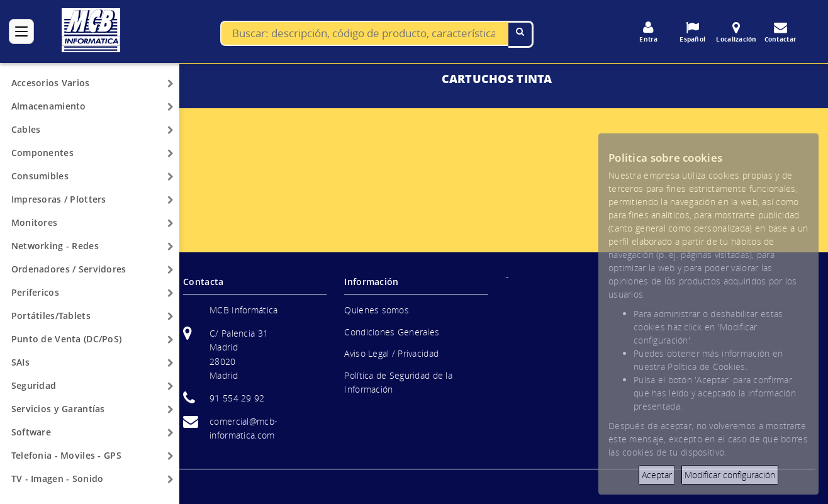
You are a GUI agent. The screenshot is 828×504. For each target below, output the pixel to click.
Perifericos (35, 292)
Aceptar (657, 475)
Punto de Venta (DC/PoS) (66, 339)
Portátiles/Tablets (51, 316)
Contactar (781, 32)
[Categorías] (21, 31)
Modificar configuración (730, 475)
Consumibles (40, 176)
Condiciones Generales (392, 332)
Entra (649, 32)
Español (693, 32)
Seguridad (34, 385)
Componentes (42, 153)
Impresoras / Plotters (59, 199)
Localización (737, 32)
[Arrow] (171, 84)
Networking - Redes (55, 246)
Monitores (35, 222)
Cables (26, 129)
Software (31, 432)
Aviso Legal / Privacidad (391, 353)
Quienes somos (377, 310)
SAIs (20, 362)
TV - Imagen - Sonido (58, 479)
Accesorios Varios (51, 83)
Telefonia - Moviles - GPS (66, 455)
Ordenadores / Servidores (69, 269)
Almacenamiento (49, 106)
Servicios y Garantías (58, 409)
